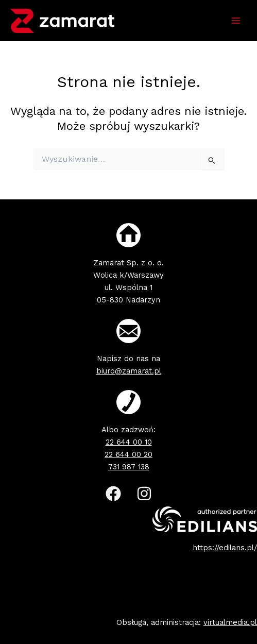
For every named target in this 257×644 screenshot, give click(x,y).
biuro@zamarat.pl (129, 371)
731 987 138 (129, 467)
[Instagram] (144, 494)
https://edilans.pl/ (225, 548)
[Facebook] (113, 494)
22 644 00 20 (128, 454)
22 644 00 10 (129, 442)
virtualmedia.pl (230, 622)
